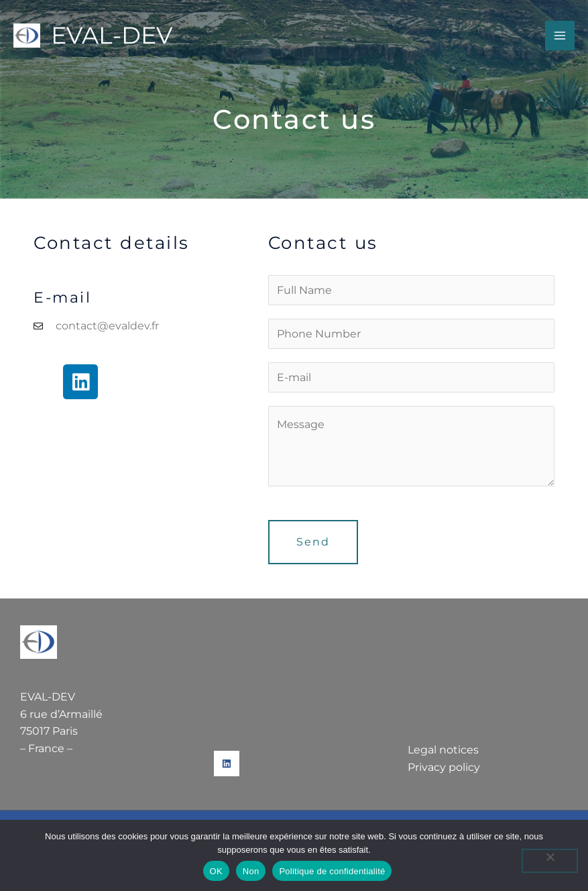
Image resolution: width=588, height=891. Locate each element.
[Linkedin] (227, 764)
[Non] (550, 861)
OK (216, 871)
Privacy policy (444, 767)
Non (251, 871)
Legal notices (443, 750)
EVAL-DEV (112, 35)
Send (313, 542)
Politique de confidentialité (332, 871)
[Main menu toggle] (560, 36)
